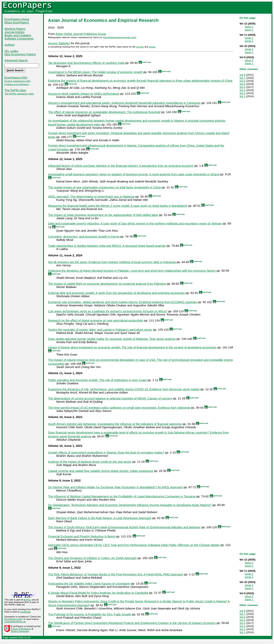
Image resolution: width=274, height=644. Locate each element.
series (152, 47)
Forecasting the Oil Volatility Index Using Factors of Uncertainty (89, 584)
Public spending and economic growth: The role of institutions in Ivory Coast (97, 380)
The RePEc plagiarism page (19, 94)
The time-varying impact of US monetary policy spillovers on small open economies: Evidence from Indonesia (119, 408)
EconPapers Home (17, 19)
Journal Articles (15, 32)
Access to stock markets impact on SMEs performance (84, 94)
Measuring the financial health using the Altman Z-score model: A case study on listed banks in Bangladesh (118, 206)
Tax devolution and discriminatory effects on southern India (86, 63)
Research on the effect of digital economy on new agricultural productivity (96, 320)
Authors (10, 45)
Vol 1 (242, 96)
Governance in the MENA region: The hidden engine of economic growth (95, 72)
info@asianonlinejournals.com (120, 37)
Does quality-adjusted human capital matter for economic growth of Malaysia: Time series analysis (112, 339)
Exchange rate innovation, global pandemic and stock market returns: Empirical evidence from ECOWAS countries (122, 302)
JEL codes (11, 51)
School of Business (21, 629)
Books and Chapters (18, 35)
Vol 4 (242, 87)
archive (140, 47)
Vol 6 (242, 81)
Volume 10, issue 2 (61, 417)
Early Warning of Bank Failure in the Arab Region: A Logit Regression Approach (100, 518)
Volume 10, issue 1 (61, 446)
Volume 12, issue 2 (61, 56)
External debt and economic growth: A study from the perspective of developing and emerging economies (116, 293)
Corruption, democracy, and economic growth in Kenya (84, 237)
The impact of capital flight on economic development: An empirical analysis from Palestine (107, 284)
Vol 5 (242, 84)
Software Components (19, 39)
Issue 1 (249, 30)
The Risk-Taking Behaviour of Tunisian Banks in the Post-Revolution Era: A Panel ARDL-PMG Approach (116, 574)
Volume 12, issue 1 (61, 159)
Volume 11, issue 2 (61, 255)
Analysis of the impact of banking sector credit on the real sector (90, 462)
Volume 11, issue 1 (61, 373)
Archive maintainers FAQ (17, 81)
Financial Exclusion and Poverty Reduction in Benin (82, 536)
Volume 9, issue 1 (60, 568)
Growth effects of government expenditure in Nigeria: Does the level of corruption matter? (106, 453)
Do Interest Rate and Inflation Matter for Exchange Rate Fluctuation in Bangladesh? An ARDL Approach (115, 487)
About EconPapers (17, 22)
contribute (25, 612)
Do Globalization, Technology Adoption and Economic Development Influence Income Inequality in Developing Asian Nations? (130, 505)
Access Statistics (59, 43)
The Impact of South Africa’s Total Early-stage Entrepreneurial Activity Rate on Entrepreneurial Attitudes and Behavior (124, 527)
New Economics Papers (20, 54)
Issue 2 (249, 27)
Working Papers (15, 29)
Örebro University (20, 631)
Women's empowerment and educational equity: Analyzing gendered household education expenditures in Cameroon (124, 103)
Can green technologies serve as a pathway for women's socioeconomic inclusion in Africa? (108, 311)
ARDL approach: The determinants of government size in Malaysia (91, 197)
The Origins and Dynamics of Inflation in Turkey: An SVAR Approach (92, 558)
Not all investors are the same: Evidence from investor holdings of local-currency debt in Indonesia (112, 262)
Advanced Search (16, 60)
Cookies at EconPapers (17, 84)
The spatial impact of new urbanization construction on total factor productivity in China (104, 187)
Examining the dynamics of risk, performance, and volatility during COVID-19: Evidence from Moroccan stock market (124, 389)
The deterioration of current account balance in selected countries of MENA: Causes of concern (110, 398)
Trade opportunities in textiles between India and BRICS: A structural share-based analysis (107, 246)
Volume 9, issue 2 (60, 480)
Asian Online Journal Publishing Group (81, 34)
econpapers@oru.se (15, 622)
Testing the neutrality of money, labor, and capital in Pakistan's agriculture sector (100, 330)
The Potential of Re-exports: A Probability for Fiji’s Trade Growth (90, 614)
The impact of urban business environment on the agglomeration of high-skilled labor (103, 215)
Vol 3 (242, 90)
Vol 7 (242, 78)
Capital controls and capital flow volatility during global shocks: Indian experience (101, 471)
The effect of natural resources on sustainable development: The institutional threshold (104, 112)
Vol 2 (242, 93)
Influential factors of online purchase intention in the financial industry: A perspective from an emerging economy (121, 166)
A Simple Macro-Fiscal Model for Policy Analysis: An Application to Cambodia (98, 593)
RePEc (27, 600)
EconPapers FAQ (16, 78)
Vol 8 (242, 75)
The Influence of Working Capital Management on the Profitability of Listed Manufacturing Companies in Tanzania (122, 496)
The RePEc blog (15, 90)
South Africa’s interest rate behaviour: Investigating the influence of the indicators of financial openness (115, 424)
